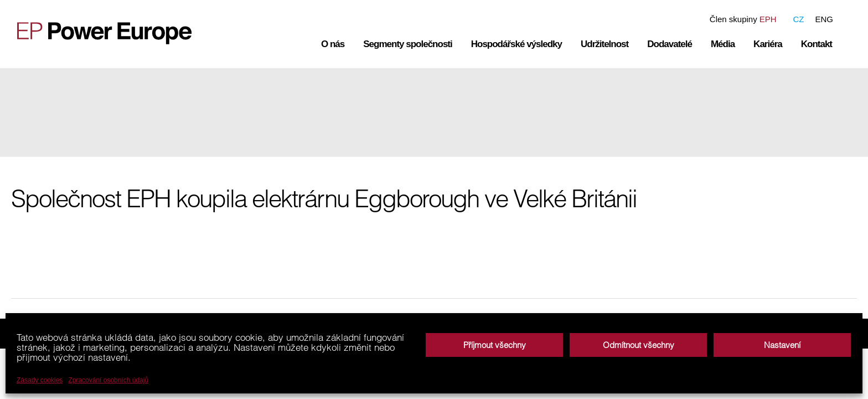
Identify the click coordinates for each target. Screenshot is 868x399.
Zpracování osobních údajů (108, 380)
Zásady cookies (40, 380)
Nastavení (782, 345)
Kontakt (817, 44)
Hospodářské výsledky (516, 44)
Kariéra (768, 44)
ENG (824, 19)
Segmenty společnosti (407, 44)
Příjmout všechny (495, 345)
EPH (768, 19)
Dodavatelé (670, 44)
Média (723, 44)
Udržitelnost (604, 44)
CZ (798, 19)
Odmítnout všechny (639, 345)
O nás (333, 44)
